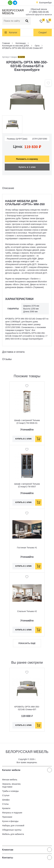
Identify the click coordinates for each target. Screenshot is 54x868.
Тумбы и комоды (10, 791)
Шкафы (6, 800)
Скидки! (43, 33)
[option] (27, 97)
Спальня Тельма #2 (27, 611)
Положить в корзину (27, 159)
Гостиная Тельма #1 (27, 548)
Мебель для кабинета (13, 834)
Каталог (13, 33)
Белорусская (12, 12)
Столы (5, 804)
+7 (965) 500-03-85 (39, 12)
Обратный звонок (39, 9)
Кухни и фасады (10, 821)
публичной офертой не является (39, 15)
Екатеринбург (46, 3)
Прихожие (7, 817)
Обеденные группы (12, 830)
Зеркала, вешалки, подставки (12, 785)
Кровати (6, 808)
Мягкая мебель (10, 780)
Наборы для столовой (13, 825)
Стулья (6, 795)
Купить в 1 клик (27, 167)
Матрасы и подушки (12, 813)
